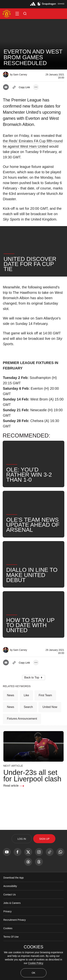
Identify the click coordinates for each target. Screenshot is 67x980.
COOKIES (33, 947)
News (11, 695)
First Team (45, 695)
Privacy (8, 911)
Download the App (14, 878)
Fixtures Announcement (22, 719)
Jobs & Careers (12, 903)
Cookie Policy (36, 963)
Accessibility (10, 886)
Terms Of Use (11, 937)
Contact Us (10, 895)
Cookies (8, 928)
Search (28, 707)
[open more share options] (36, 87)
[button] (17, 14)
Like (26, 695)
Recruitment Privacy (15, 920)
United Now (50, 707)
